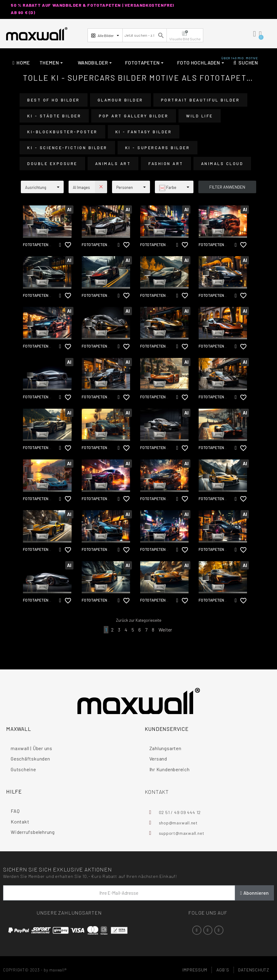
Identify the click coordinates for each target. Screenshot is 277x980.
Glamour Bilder (120, 100)
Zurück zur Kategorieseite (139, 620)
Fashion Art (166, 164)
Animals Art (113, 164)
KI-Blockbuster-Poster (62, 132)
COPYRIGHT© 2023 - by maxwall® (35, 970)
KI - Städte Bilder (54, 116)
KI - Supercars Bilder (158, 148)
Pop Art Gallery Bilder (134, 116)
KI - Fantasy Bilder (144, 132)
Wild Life (200, 116)
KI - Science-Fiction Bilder (67, 148)
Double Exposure (52, 164)
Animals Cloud (222, 164)
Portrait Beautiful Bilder (200, 100)
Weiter (165, 630)
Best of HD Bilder (54, 100)
